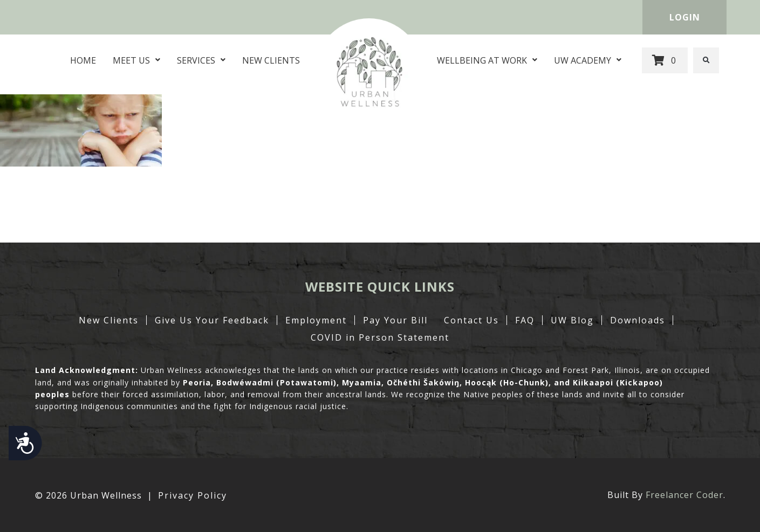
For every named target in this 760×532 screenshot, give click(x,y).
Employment (316, 320)
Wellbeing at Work (487, 60)
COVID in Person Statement (380, 337)
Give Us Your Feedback (212, 320)
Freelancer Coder (684, 495)
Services (201, 60)
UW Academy (588, 60)
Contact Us (471, 320)
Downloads (638, 320)
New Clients (271, 60)
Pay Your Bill (395, 320)
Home (83, 60)
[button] (706, 60)
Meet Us (136, 60)
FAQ (525, 320)
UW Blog (572, 320)
